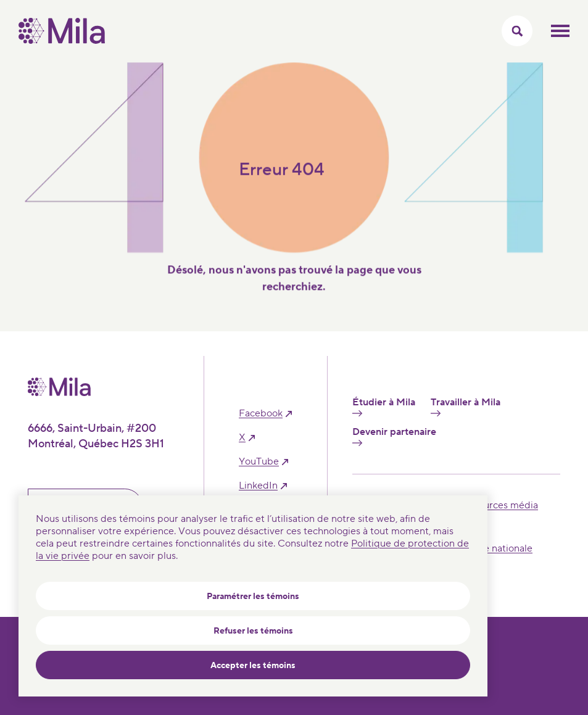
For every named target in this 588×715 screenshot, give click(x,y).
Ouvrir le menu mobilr (560, 31)
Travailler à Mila (466, 407)
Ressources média (498, 505)
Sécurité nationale (492, 548)
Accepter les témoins (253, 666)
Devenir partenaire (394, 436)
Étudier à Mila (384, 407)
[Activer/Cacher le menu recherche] (517, 31)
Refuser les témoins (253, 631)
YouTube (259, 462)
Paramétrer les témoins (253, 597)
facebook (261, 414)
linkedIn (258, 486)
